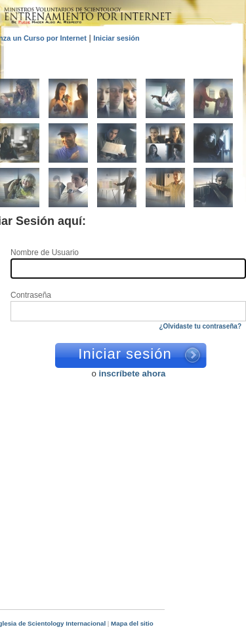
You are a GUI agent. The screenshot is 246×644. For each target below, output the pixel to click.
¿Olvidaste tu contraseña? (200, 326)
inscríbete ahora (133, 373)
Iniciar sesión (116, 38)
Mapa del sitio (132, 623)
